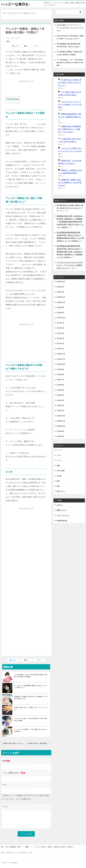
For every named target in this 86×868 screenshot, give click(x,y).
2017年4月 (60, 333)
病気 (8, 41)
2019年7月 (60, 287)
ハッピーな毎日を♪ (16, 4)
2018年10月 (61, 302)
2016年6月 (60, 385)
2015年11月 (61, 421)
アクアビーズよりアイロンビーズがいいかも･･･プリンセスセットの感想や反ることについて (70, 265)
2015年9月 (60, 431)
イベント (60, 450)
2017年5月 (60, 328)
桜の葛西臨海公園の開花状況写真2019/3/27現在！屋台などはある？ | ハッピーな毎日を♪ (70, 224)
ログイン (60, 505)
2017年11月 (61, 318)
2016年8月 (60, 374)
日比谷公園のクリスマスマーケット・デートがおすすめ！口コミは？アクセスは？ (70, 28)
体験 (58, 465)
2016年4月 (60, 395)
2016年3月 (60, 400)
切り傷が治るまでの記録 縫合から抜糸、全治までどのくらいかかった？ (70, 82)
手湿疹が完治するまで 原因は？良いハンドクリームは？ (31, 709)
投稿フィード (61, 510)
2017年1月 (60, 349)
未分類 (59, 476)
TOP (12, 847)
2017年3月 (60, 338)
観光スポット (61, 491)
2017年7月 (60, 323)
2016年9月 (60, 369)
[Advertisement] (26, 89)
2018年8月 (60, 307)
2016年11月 (61, 359)
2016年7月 (60, 380)
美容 (58, 486)
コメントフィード (63, 515)
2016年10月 (61, 364)
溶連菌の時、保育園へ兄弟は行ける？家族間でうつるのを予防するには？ (31, 698)
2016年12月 (61, 354)
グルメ (59, 455)
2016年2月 (60, 405)
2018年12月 (61, 297)
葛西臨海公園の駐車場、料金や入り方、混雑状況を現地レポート (70, 117)
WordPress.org (62, 520)
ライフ (59, 460)
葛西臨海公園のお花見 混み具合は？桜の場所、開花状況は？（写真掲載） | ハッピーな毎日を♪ (70, 254)
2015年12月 (61, 416)
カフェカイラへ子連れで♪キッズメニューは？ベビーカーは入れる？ (70, 151)
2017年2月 (60, 344)
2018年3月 (60, 313)
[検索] (69, 12)
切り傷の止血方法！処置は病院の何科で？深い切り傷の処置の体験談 (39, 743)
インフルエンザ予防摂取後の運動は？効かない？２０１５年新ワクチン (31, 687)
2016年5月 (60, 390)
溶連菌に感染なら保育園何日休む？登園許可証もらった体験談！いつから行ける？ (70, 129)
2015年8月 (60, 436)
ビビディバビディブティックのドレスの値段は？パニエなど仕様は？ (70, 104)
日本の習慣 (61, 471)
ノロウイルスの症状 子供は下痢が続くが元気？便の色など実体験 (31, 719)
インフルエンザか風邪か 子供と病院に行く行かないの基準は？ (31, 730)
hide (17, 99)
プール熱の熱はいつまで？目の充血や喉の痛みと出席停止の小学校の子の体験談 (31, 676)
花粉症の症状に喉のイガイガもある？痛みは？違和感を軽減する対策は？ (15, 743)
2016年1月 (60, 411)
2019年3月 (60, 292)
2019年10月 (61, 282)
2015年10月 (61, 426)
